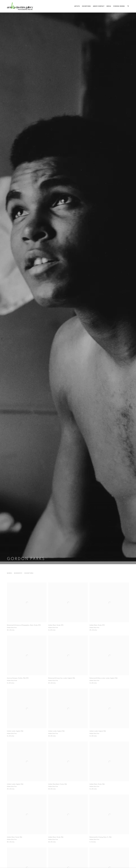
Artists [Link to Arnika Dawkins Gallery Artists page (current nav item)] (77, 6)
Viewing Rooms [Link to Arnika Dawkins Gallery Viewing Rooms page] (119, 6)
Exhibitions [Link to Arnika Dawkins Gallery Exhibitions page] (86, 6)
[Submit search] (128, 6)
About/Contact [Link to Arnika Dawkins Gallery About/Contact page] (99, 6)
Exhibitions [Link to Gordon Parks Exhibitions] (29, 573)
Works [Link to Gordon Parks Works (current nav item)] (9, 573)
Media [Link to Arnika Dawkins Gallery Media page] (109, 6)
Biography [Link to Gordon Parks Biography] (18, 573)
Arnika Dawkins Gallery (20, 6)
